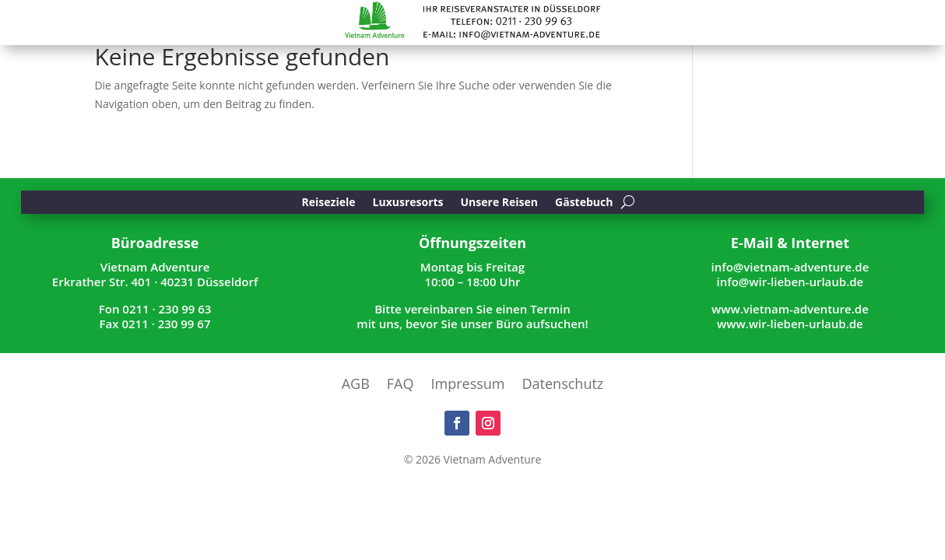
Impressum (468, 385)
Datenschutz (563, 385)
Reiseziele (329, 203)
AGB (356, 385)
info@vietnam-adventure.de (790, 267)
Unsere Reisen (500, 203)
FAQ (400, 385)
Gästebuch (584, 203)
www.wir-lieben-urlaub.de (790, 324)
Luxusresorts (408, 203)
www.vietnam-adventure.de (790, 309)
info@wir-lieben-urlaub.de (790, 282)
